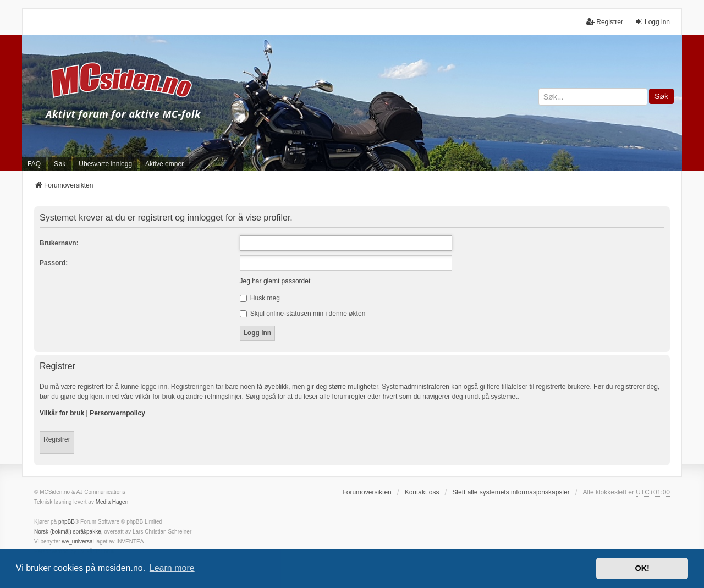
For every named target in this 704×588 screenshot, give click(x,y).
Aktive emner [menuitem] (164, 164)
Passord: (54, 263)
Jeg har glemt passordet (275, 281)
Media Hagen (112, 502)
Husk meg (260, 298)
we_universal (78, 542)
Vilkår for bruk (62, 413)
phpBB (67, 522)
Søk (661, 96)
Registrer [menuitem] (605, 22)
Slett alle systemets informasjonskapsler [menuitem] (511, 492)
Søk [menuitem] (60, 164)
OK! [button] (642, 568)
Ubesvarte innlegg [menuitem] (105, 164)
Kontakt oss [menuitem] (422, 492)
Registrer (57, 439)
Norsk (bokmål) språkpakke (68, 532)
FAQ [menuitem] (34, 164)
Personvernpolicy (117, 413)
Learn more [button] (172, 568)
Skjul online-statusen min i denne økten (303, 314)
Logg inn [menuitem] (652, 22)
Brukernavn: (59, 243)
